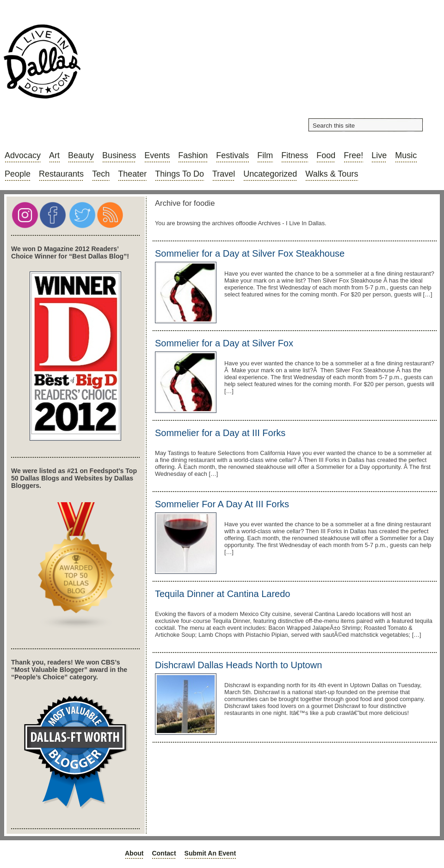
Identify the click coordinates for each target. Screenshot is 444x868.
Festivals (232, 155)
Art (54, 155)
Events (157, 155)
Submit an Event (210, 853)
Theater (132, 174)
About (134, 853)
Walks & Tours (332, 174)
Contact (164, 853)
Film (265, 155)
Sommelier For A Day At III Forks (222, 504)
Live (379, 155)
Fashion (193, 155)
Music (406, 155)
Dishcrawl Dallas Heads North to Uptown (238, 665)
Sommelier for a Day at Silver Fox (224, 343)
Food (326, 155)
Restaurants (61, 174)
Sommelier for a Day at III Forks (220, 433)
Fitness (295, 155)
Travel (224, 174)
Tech (101, 174)
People (18, 174)
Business (119, 155)
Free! (353, 155)
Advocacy (23, 155)
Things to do (179, 174)
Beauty (81, 155)
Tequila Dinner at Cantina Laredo (222, 594)
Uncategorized (270, 174)
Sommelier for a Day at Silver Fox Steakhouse (250, 253)
